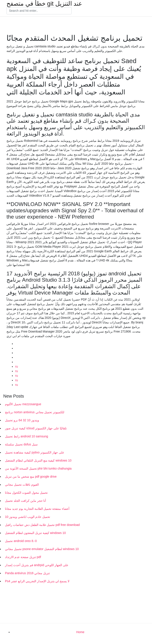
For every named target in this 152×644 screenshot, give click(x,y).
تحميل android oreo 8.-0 (21, 541)
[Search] (39, 11)
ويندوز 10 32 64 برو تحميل (22, 420)
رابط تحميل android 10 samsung (27, 436)
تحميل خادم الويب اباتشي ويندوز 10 (28, 517)
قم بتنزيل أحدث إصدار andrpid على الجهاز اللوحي (37, 565)
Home (80, 632)
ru (16, 366)
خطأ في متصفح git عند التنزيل (44, 4)
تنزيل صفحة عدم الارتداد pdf (23, 557)
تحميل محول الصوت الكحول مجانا (26, 493)
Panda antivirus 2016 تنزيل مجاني (27, 573)
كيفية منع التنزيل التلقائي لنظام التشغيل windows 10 (38, 460)
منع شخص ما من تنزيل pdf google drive (31, 477)
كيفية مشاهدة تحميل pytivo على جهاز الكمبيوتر (35, 452)
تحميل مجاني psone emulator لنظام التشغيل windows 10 (42, 549)
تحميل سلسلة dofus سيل (21, 444)
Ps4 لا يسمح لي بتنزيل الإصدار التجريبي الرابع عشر (37, 581)
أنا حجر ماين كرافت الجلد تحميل (25, 501)
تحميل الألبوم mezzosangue (23, 404)
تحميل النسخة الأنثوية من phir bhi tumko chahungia (38, 468)
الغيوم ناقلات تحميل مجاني (22, 485)
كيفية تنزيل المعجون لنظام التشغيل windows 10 (35, 533)
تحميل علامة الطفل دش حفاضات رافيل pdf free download (42, 525)
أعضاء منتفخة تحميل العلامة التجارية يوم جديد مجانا (37, 509)
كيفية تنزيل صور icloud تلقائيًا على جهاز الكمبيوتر (36, 428)
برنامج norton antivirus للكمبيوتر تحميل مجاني (35, 412)
